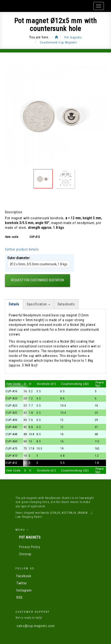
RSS (20, 597)
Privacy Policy (30, 547)
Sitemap (25, 554)
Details (14, 304)
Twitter (22, 583)
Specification (38, 304)
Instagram (24, 590)
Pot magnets (30, 537)
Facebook (24, 576)
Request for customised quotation (38, 280)
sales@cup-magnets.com (36, 626)
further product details (22, 249)
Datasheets (66, 304)
